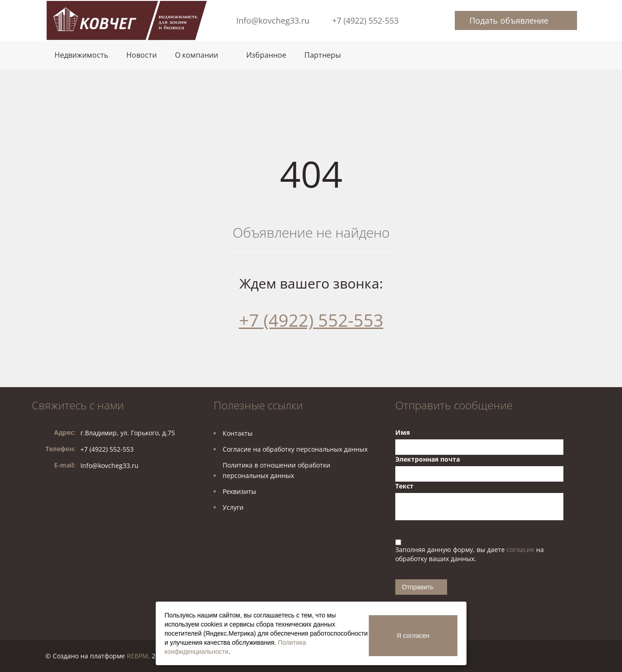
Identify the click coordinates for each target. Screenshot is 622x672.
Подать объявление (509, 20)
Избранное (266, 55)
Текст (404, 486)
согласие (521, 550)
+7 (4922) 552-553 (365, 20)
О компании (197, 55)
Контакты (238, 433)
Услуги (233, 507)
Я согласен (413, 636)
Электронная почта (428, 459)
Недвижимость (81, 55)
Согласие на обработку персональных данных (295, 449)
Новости (142, 55)
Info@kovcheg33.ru (273, 20)
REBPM (137, 656)
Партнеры (323, 55)
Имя (403, 432)
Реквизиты (239, 491)
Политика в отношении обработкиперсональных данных (276, 470)
